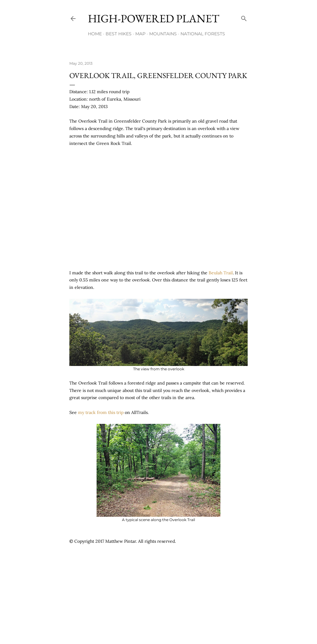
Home (95, 34)
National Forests (203, 34)
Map (140, 34)
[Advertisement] (182, 566)
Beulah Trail (221, 273)
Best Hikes (119, 34)
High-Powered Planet (154, 18)
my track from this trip (101, 412)
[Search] (244, 17)
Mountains (163, 34)
